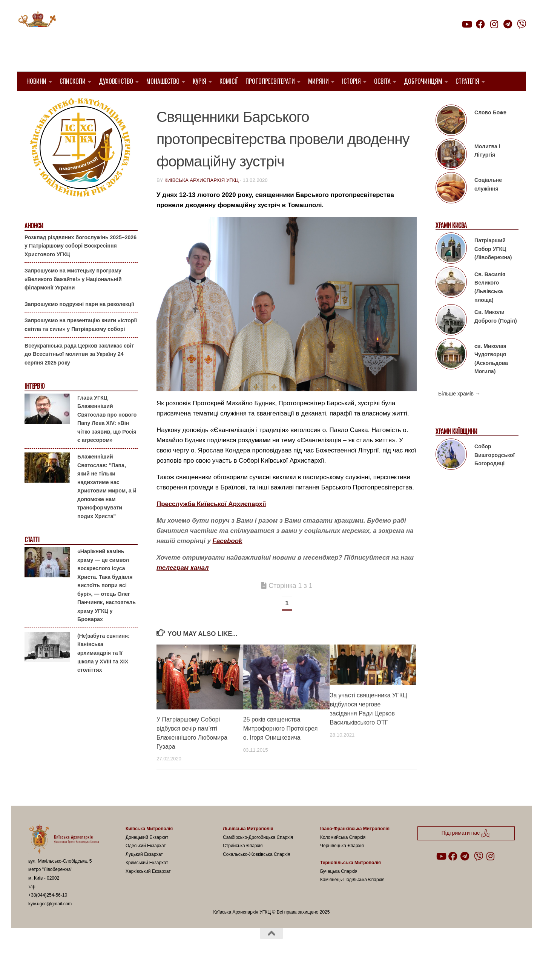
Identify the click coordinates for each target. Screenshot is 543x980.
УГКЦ (296, 102)
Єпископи (73, 81)
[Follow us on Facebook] (480, 24)
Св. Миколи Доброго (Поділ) (496, 336)
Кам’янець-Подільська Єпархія (352, 899)
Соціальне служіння (488, 204)
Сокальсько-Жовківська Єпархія (257, 873)
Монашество (163, 81)
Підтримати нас (473, 39)
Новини (36, 81)
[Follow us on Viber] (522, 24)
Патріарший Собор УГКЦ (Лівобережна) (493, 268)
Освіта (382, 81)
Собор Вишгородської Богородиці (495, 474)
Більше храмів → (459, 413)
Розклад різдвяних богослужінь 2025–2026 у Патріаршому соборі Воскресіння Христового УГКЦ (81, 265)
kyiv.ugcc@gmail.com (50, 923)
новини (272, 102)
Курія (199, 81)
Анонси (34, 245)
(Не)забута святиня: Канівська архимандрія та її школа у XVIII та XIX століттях (104, 672)
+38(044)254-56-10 (48, 914)
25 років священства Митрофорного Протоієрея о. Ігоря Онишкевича (281, 747)
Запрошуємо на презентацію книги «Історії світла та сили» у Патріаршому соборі (81, 344)
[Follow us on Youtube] (466, 24)
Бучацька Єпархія (339, 891)
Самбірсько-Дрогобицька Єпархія (258, 856)
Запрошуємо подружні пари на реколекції (79, 323)
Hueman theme (117, 965)
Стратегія (467, 81)
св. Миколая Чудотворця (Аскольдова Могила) (491, 378)
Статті (32, 559)
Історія (351, 81)
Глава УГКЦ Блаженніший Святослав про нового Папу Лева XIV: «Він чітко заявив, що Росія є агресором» (107, 438)
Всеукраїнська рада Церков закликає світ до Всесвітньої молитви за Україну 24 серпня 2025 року (79, 373)
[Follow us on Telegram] (508, 24)
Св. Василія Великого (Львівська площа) (490, 306)
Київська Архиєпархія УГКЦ (202, 199)
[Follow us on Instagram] (494, 24)
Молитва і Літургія (487, 170)
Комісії (229, 81)
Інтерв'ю (34, 405)
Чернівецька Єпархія (342, 865)
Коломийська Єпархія (343, 856)
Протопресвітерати (270, 81)
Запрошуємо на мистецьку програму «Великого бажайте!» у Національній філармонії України (73, 298)
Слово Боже (490, 132)
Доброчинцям (423, 81)
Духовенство (116, 81)
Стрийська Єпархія (243, 865)
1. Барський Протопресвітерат (206, 102)
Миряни (318, 81)
